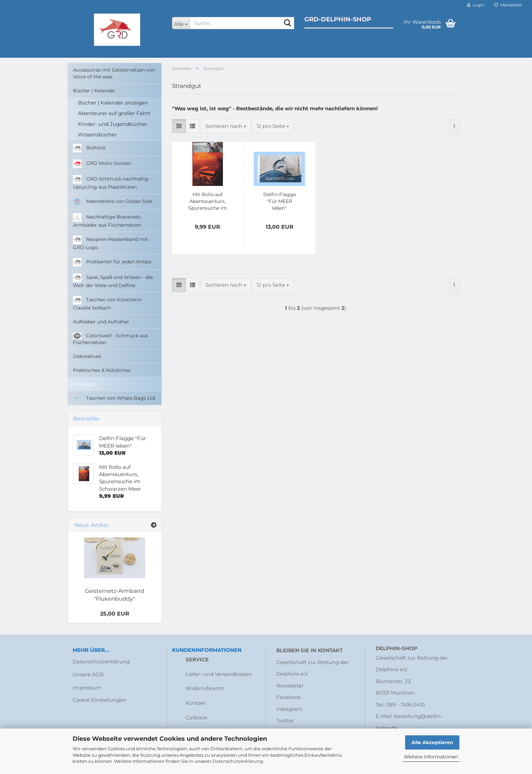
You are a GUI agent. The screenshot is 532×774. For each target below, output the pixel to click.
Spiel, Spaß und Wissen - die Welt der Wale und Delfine (113, 281)
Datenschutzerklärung (238, 761)
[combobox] (226, 126)
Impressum (87, 688)
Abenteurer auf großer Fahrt (114, 113)
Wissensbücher (97, 135)
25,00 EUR (115, 614)
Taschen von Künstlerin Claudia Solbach (107, 303)
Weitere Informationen (431, 757)
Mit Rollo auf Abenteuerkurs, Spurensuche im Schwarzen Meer (207, 201)
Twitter (285, 721)
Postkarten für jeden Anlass (112, 262)
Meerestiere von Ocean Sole (113, 202)
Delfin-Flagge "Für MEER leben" (280, 201)
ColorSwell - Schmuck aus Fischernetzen (110, 339)
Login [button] (476, 5)
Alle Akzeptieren (432, 742)
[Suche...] (181, 23)
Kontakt (196, 703)
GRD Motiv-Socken (102, 164)
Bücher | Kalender (94, 91)
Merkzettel (508, 5)
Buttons (89, 148)
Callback (196, 718)
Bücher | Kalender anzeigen (113, 103)
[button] (179, 126)
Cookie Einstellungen (99, 700)
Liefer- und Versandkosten (219, 674)
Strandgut (85, 384)
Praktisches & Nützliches (102, 370)
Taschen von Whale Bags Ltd (114, 398)
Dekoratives (87, 356)
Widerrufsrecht (205, 688)
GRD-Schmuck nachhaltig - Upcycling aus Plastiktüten (112, 183)
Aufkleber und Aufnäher (101, 322)
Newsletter (290, 686)
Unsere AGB (88, 674)
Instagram (289, 709)
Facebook (289, 697)
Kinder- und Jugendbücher (113, 124)
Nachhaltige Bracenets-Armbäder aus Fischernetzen (107, 221)
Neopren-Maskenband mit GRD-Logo (110, 243)
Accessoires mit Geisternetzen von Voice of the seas (114, 73)
